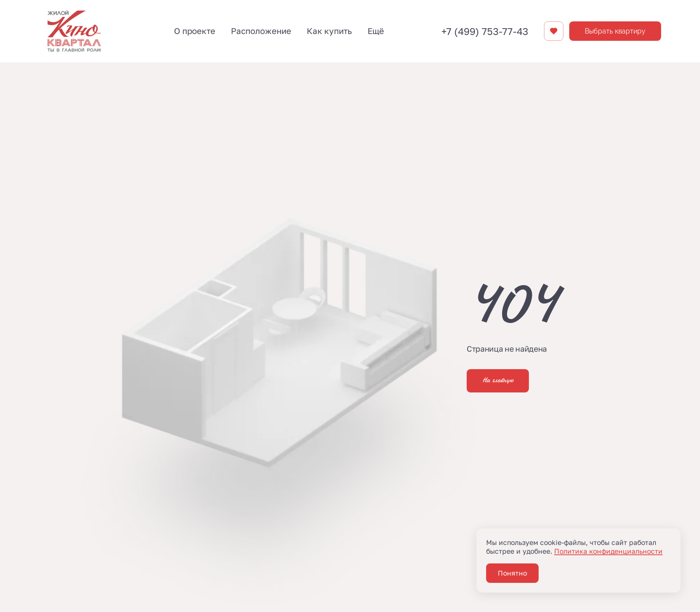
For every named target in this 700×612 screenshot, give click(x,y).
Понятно (512, 573)
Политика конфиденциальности (608, 551)
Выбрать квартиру (615, 31)
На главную (498, 381)
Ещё (376, 31)
